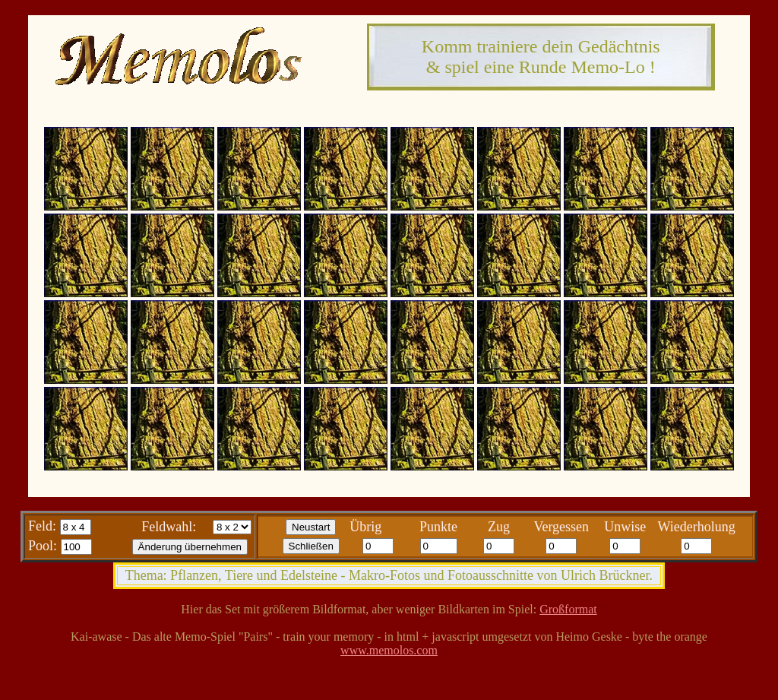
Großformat (568, 609)
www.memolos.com (389, 650)
